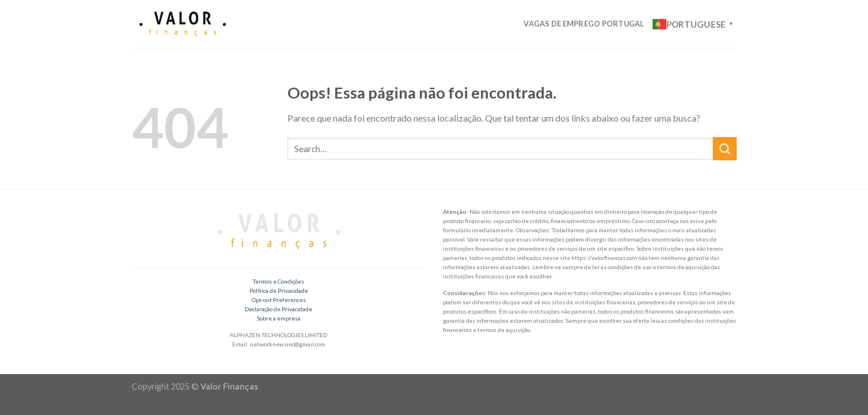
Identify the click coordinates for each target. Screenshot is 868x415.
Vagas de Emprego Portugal (584, 24)
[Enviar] (725, 148)
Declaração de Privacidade (278, 309)
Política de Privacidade (279, 290)
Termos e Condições (278, 281)
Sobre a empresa (279, 318)
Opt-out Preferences (279, 300)
